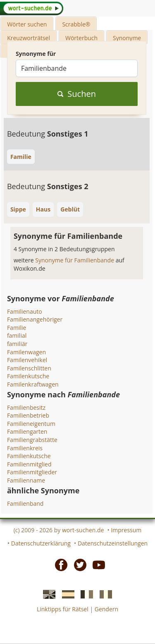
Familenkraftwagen (33, 384)
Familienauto (25, 311)
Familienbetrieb (28, 415)
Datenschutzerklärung (41, 543)
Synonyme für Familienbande (75, 260)
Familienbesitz (26, 407)
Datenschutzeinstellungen (113, 543)
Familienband (25, 503)
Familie (17, 328)
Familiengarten (27, 431)
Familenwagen (26, 352)
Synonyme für (36, 54)
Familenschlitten (29, 368)
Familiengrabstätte (32, 440)
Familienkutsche (29, 456)
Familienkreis (25, 448)
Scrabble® (76, 24)
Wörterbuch (81, 38)
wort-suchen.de (83, 530)
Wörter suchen (27, 24)
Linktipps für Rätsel (63, 609)
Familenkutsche (28, 376)
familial (17, 335)
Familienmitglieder (32, 472)
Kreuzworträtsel (29, 38)
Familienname (26, 480)
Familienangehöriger (35, 319)
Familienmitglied (29, 464)
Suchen (77, 94)
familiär (17, 344)
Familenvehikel (27, 360)
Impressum (126, 530)
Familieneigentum (31, 424)
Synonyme (127, 38)
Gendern (106, 609)
